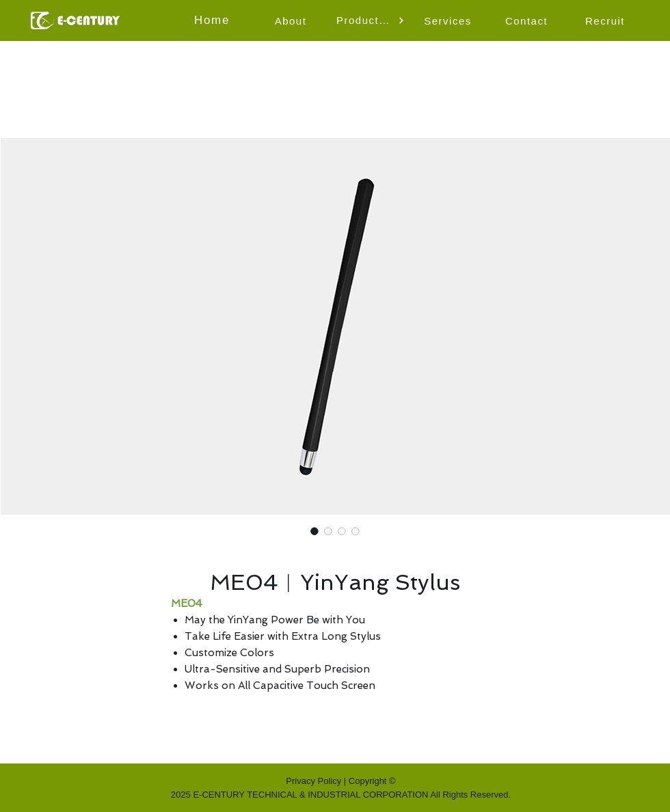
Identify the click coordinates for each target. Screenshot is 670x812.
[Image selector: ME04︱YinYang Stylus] (314, 531)
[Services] (449, 21)
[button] (371, 21)
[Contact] (528, 21)
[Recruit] (606, 21)
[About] (292, 21)
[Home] (213, 21)
